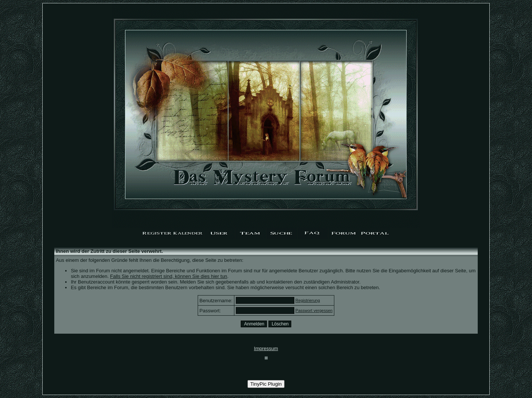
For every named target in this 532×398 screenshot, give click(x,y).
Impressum (266, 348)
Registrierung (308, 300)
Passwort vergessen (314, 310)
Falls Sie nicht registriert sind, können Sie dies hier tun (169, 276)
